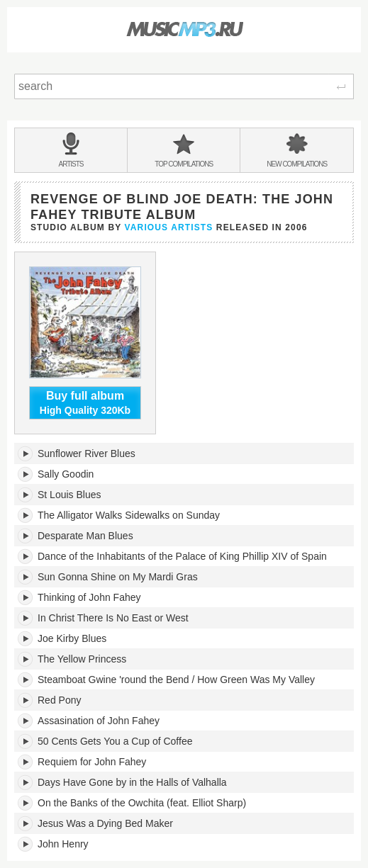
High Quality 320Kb (85, 402)
